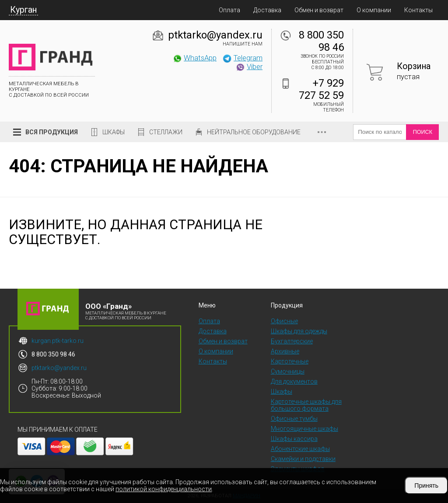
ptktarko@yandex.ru (215, 35)
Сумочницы (288, 371)
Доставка (267, 10)
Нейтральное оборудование (254, 132)
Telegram (242, 58)
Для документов (294, 381)
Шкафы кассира (294, 439)
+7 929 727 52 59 (321, 89)
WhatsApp (194, 58)
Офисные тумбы (294, 419)
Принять (426, 486)
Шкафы (114, 132)
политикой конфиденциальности (164, 489)
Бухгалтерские (292, 341)
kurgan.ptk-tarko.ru (58, 341)
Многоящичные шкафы (304, 429)
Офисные (284, 321)
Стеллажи (166, 132)
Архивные (285, 351)
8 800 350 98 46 (321, 41)
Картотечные (290, 361)
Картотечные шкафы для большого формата (306, 405)
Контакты (418, 10)
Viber (249, 66)
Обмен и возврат (319, 10)
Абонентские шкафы (300, 449)
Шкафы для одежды (299, 331)
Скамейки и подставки (303, 459)
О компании (374, 10)
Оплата (229, 10)
